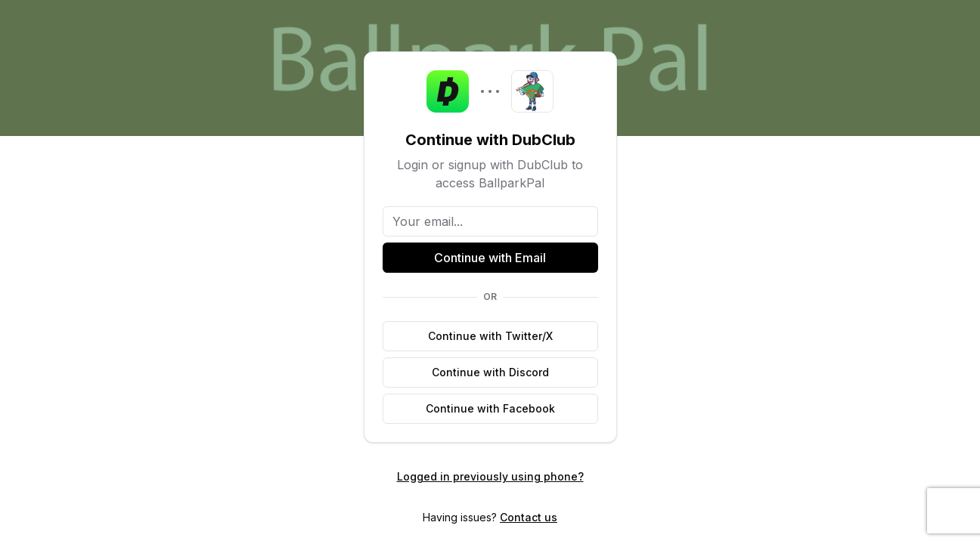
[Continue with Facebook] (490, 409)
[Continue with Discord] (490, 372)
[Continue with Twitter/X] (490, 336)
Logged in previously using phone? (490, 476)
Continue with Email (490, 258)
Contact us (529, 517)
